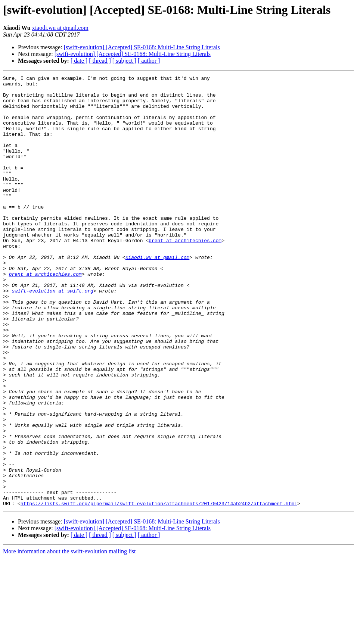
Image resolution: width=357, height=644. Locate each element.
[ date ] (79, 61)
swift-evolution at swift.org (52, 334)
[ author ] (149, 61)
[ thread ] (100, 61)
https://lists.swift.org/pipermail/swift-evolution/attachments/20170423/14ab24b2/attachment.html (159, 590)
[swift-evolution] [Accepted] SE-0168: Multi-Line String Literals (142, 47)
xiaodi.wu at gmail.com (60, 28)
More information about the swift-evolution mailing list (69, 637)
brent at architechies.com (185, 274)
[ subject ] (124, 61)
